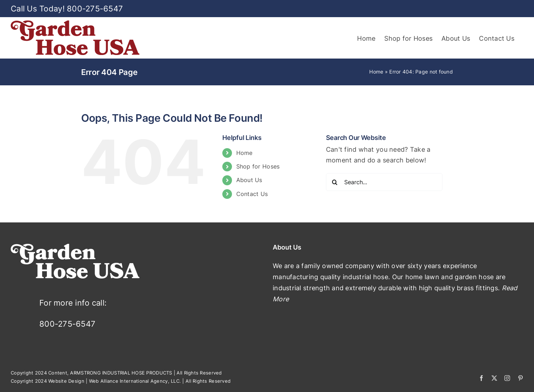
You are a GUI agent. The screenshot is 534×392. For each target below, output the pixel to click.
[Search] (335, 182)
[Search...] (384, 182)
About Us (249, 180)
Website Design (66, 381)
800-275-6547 (95, 9)
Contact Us (252, 194)
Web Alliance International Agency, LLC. (135, 381)
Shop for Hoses (258, 166)
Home (376, 72)
